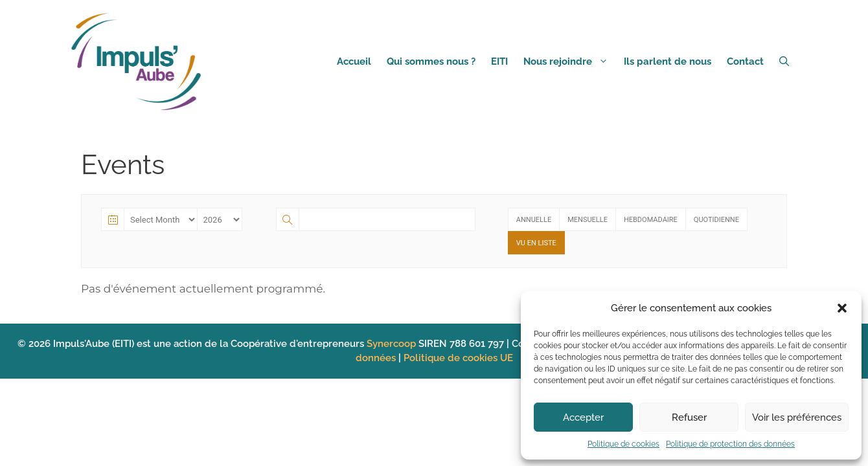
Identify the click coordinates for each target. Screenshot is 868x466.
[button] (842, 308)
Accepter (583, 417)
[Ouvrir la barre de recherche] (784, 61)
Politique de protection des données (730, 444)
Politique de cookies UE (458, 358)
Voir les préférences (797, 417)
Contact (745, 61)
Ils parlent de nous (668, 61)
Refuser (689, 417)
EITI (499, 61)
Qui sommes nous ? (431, 61)
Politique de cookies (623, 444)
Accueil (354, 61)
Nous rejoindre (570, 61)
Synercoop (393, 344)
